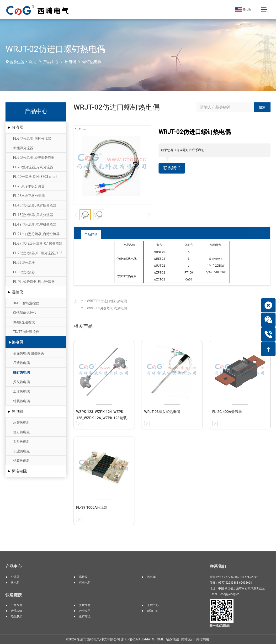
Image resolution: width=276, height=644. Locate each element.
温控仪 (17, 292)
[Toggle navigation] (264, 10)
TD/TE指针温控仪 (26, 332)
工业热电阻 (21, 451)
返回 (252, 234)
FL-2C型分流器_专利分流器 (33, 167)
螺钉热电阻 (21, 432)
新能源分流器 (23, 148)
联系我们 (173, 169)
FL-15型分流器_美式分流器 (33, 215)
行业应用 (85, 611)
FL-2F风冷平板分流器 (29, 186)
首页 (32, 62)
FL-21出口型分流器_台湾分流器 (36, 234)
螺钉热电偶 (92, 62)
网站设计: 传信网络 (195, 639)
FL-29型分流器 (24, 263)
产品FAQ (16, 611)
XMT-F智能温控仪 (26, 303)
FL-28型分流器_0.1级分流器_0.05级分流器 (38, 254)
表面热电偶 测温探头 (29, 353)
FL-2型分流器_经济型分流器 (34, 158)
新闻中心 (153, 611)
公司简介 (17, 605)
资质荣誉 (85, 605)
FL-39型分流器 (24, 272)
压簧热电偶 (21, 363)
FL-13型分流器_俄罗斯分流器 (35, 205)
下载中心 (153, 605)
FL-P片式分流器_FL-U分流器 (34, 282)
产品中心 (51, 62)
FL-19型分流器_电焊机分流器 (35, 224)
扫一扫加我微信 (220, 626)
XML (160, 639)
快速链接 (14, 595)
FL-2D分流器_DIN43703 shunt (35, 177)
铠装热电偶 (21, 401)
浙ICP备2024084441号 (138, 639)
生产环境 (85, 617)
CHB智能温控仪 (25, 313)
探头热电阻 (21, 442)
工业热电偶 (21, 391)
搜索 (262, 107)
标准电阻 (19, 471)
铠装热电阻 (21, 461)
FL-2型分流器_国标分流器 (32, 138)
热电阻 (17, 411)
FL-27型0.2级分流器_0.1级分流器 (38, 243)
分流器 (17, 127)
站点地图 (172, 639)
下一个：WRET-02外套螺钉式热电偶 (100, 308)
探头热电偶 (21, 382)
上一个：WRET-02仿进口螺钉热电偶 (100, 301)
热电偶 (70, 62)
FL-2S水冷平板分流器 (29, 196)
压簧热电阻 (21, 422)
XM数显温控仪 (24, 322)
